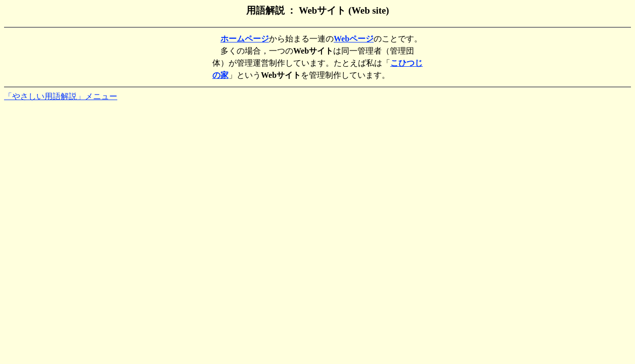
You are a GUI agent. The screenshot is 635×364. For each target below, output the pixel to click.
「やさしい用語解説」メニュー (61, 96)
